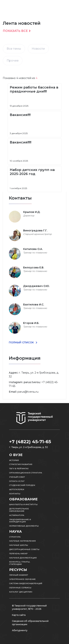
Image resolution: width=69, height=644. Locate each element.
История (14, 460)
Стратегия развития (21, 464)
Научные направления (22, 541)
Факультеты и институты (23, 504)
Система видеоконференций (26, 583)
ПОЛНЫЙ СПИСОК (22, 342)
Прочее (13, 61)
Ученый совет (17, 477)
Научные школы (19, 545)
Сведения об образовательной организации (30, 623)
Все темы (14, 49)
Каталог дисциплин (21, 592)
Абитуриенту (20, 630)
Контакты (15, 494)
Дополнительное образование (19, 510)
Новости (38, 49)
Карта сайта (19, 615)
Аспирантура (17, 515)
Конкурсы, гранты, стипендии (20, 563)
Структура (15, 537)
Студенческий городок (22, 485)
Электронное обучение (22, 579)
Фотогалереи (17, 489)
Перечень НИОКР (18, 554)
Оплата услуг (17, 481)
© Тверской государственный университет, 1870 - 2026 (29, 607)
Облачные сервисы (20, 588)
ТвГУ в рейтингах (19, 469)
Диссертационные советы (24, 549)
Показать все (15, 31)
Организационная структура (26, 473)
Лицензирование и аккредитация (20, 521)
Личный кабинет (19, 575)
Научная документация (23, 558)
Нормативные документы (24, 526)
